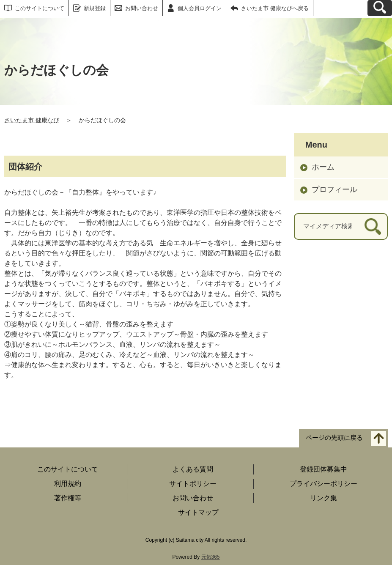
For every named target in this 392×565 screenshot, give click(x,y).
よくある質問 (193, 469)
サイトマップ (198, 512)
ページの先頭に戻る (334, 438)
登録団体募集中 (323, 469)
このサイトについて (40, 8)
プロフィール (334, 189)
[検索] (373, 226)
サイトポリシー (193, 484)
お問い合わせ (142, 8)
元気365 (211, 557)
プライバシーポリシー (323, 484)
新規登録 (95, 8)
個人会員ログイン (200, 8)
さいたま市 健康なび (32, 120)
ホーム (323, 167)
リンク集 (323, 498)
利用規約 (68, 484)
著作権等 (68, 498)
